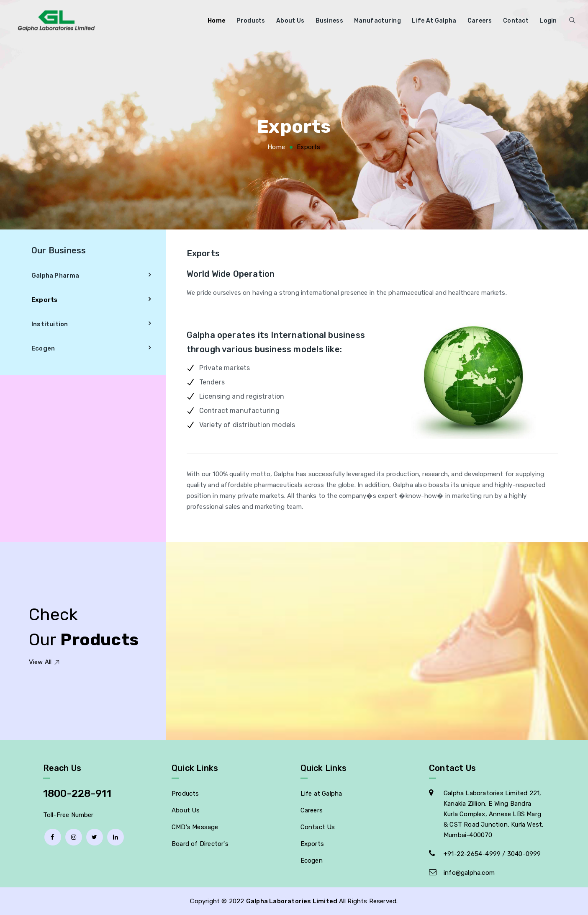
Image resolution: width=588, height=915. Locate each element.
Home (217, 21)
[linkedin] (116, 837)
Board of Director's (200, 844)
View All (44, 662)
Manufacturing (377, 21)
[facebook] (53, 837)
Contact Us (318, 827)
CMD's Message (195, 827)
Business (329, 21)
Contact (516, 21)
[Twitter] (95, 837)
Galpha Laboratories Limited (293, 901)
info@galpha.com (469, 873)
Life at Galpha (434, 21)
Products (251, 21)
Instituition (50, 324)
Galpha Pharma (55, 276)
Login (548, 21)
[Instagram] (74, 837)
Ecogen (43, 348)
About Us (290, 21)
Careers (480, 21)
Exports (44, 300)
